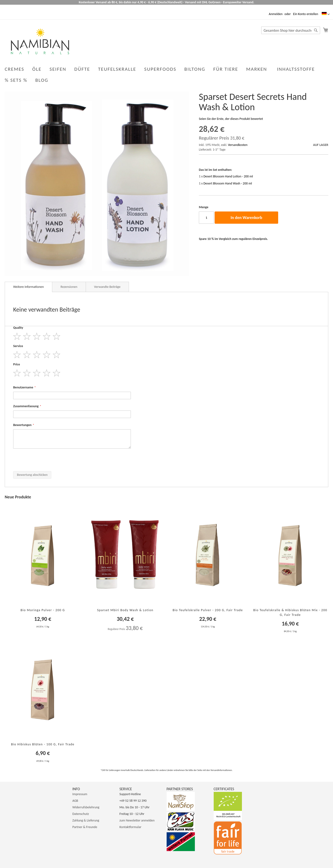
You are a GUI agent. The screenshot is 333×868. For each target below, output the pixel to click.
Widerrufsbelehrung (86, 807)
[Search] (316, 30)
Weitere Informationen (28, 287)
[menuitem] (43, 80)
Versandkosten (238, 145)
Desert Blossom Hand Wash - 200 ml (228, 183)
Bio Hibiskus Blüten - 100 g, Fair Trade (43, 744)
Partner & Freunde (85, 827)
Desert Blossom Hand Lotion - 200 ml (228, 176)
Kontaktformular (130, 827)
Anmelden (276, 14)
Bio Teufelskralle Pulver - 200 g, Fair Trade (208, 610)
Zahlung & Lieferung (86, 820)
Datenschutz (81, 814)
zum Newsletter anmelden (137, 820)
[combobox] (291, 30)
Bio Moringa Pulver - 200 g (43, 610)
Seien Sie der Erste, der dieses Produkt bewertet (231, 119)
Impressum (80, 794)
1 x (226, 176)
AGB (75, 801)
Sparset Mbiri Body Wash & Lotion (125, 610)
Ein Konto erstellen (305, 14)
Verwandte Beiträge (107, 287)
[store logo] (40, 41)
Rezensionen (69, 287)
